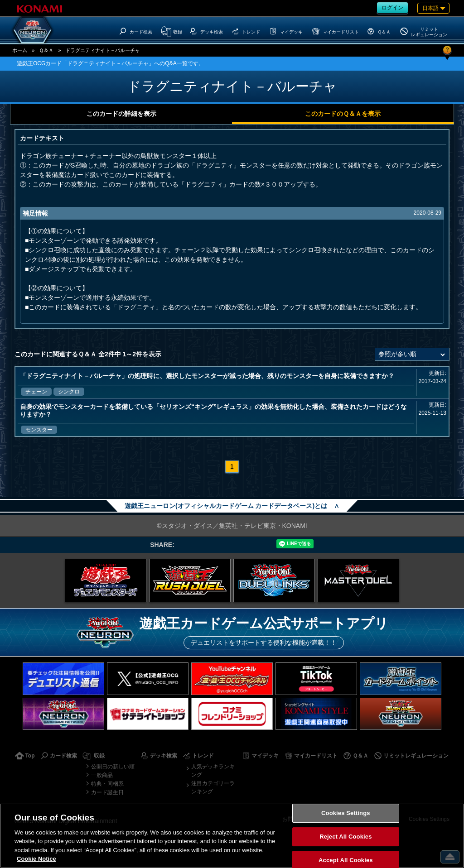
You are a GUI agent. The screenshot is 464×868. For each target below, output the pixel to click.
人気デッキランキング (213, 771)
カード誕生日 (107, 792)
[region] (232, 836)
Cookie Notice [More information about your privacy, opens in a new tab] (36, 859)
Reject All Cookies (346, 837)
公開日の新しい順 (113, 767)
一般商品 (102, 775)
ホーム (20, 50)
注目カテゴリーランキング (213, 787)
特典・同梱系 (107, 784)
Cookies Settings (346, 813)
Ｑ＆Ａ (46, 50)
